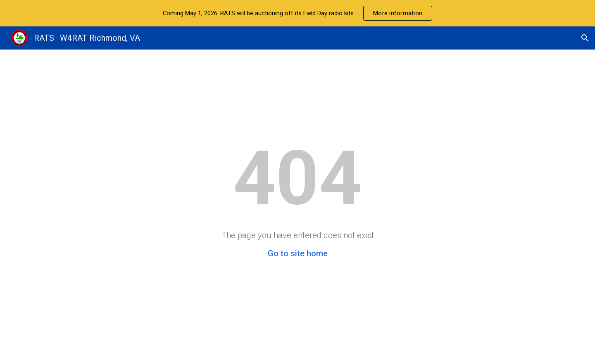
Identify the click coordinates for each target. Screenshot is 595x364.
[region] (297, 13)
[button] (585, 38)
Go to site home (298, 253)
